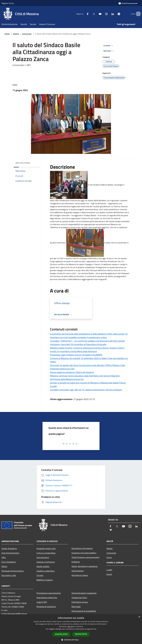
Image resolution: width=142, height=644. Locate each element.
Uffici (4, 557)
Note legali (76, 607)
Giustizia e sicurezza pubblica (84, 553)
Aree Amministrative (10, 553)
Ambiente (76, 562)
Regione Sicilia (8, 3)
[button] (71, 640)
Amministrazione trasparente (84, 593)
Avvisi (109, 557)
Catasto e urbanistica (45, 571)
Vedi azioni (109, 51)
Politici (4, 566)
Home (7, 34)
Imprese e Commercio (46, 562)
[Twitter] (90, 14)
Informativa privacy (80, 602)
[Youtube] (96, 14)
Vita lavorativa (43, 557)
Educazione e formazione (82, 548)
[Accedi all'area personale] (128, 3)
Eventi (109, 574)
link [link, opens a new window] (95, 629)
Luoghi (109, 570)
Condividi (108, 46)
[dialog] (71, 629)
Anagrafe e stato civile (46, 548)
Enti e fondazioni (9, 562)
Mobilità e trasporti (45, 580)
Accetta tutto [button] (61, 634)
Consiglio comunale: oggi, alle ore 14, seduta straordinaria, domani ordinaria (86, 390)
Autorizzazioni (78, 571)
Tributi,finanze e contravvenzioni (85, 557)
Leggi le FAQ (42, 602)
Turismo (40, 575)
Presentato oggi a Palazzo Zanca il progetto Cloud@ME (76, 355)
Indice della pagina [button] (23, 163)
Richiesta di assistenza (46, 607)
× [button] (139, 617)
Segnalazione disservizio (47, 598)
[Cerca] (137, 14)
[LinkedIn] (109, 14)
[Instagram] (103, 14)
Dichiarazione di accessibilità (84, 611)
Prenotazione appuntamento (49, 593)
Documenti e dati (9, 575)
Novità (16, 34)
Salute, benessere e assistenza (84, 566)
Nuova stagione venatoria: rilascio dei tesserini (72, 372)
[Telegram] (115, 14)
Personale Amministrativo (13, 571)
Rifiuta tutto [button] (81, 634)
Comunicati (27, 34)
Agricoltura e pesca (80, 575)
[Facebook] (84, 14)
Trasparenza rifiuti (79, 598)
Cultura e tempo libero (46, 553)
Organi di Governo (9, 548)
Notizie (109, 548)
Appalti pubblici (43, 566)
